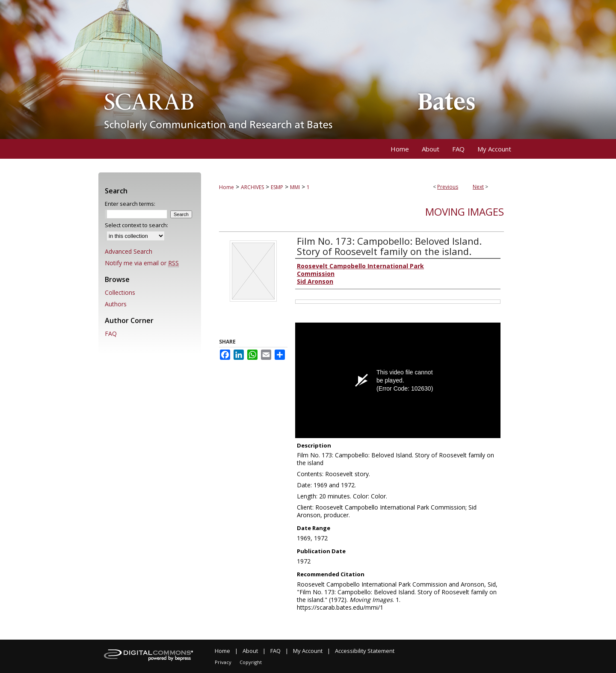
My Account (308, 651)
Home (227, 187)
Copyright (251, 662)
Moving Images (465, 212)
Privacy (223, 662)
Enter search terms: (130, 204)
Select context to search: (136, 225)
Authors (116, 304)
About (250, 651)
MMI (295, 187)
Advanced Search (129, 251)
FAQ (111, 334)
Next (478, 187)
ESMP (277, 187)
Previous (448, 187)
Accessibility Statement (365, 651)
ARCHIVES (252, 187)
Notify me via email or (142, 263)
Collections (120, 292)
